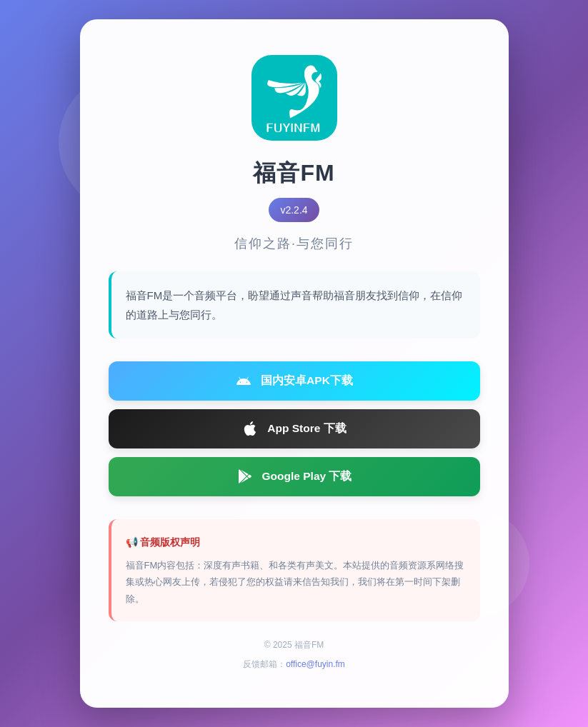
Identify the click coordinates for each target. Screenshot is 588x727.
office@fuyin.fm (315, 671)
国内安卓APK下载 (294, 382)
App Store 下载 (294, 432)
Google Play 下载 (294, 482)
